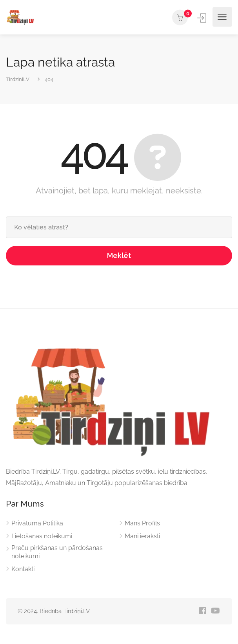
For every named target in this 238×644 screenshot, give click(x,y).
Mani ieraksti (142, 536)
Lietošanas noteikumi (42, 536)
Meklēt (119, 255)
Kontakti (23, 569)
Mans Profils (142, 523)
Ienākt (203, 18)
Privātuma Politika (37, 523)
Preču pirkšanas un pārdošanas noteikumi (57, 552)
